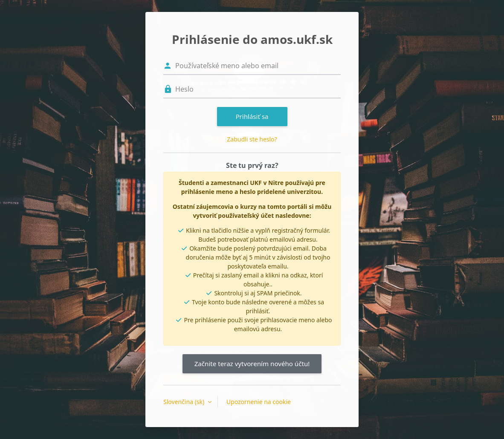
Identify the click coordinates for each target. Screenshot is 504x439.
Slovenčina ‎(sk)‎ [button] (185, 402)
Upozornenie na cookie (259, 402)
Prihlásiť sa (252, 116)
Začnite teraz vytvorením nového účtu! (252, 364)
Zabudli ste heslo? (252, 139)
